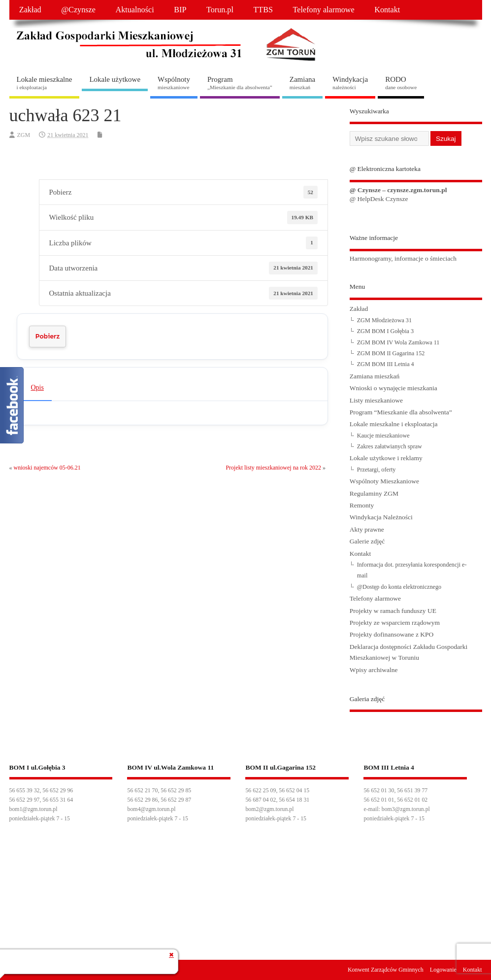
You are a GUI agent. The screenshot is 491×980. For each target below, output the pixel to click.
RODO (401, 83)
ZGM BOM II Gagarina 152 (391, 353)
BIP (180, 10)
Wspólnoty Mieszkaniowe (384, 481)
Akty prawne (367, 529)
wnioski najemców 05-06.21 (47, 468)
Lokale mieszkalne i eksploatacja (394, 424)
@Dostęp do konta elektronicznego (399, 587)
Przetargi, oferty (376, 470)
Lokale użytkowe (115, 79)
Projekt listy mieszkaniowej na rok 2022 (273, 468)
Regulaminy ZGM (374, 493)
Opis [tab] (37, 388)
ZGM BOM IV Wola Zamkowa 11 (398, 342)
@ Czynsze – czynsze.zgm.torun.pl (398, 190)
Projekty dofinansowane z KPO (392, 634)
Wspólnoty (174, 83)
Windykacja (350, 83)
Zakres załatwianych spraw (390, 446)
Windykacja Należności (381, 517)
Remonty (362, 505)
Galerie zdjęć (367, 541)
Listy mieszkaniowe (376, 400)
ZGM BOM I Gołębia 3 (385, 331)
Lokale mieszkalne (45, 83)
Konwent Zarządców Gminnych (386, 970)
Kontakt (387, 10)
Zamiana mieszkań (375, 376)
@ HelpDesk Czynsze (379, 199)
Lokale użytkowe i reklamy (386, 458)
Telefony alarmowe (324, 10)
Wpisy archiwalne (374, 670)
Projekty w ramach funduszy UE (393, 611)
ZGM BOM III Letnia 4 (386, 364)
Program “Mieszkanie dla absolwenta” (401, 412)
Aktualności (134, 10)
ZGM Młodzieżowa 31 (384, 320)
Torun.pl (220, 10)
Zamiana (302, 83)
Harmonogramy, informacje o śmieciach (403, 258)
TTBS (263, 10)
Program (240, 83)
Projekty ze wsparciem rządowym (395, 623)
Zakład (30, 10)
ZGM (24, 135)
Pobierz (48, 336)
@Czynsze (78, 10)
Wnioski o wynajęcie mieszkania (393, 388)
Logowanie (443, 970)
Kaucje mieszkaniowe (383, 436)
